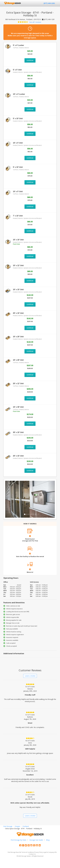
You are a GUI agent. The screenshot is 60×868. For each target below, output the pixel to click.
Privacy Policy (38, 852)
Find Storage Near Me (14, 852)
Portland (26, 826)
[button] (9, 499)
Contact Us (32, 854)
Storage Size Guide (36, 840)
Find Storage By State (18, 840)
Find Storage (8, 826)
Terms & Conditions (28, 852)
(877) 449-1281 (49, 3)
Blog (48, 840)
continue (30, 60)
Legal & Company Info (50, 852)
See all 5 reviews (35, 22)
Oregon (17, 826)
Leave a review (30, 676)
